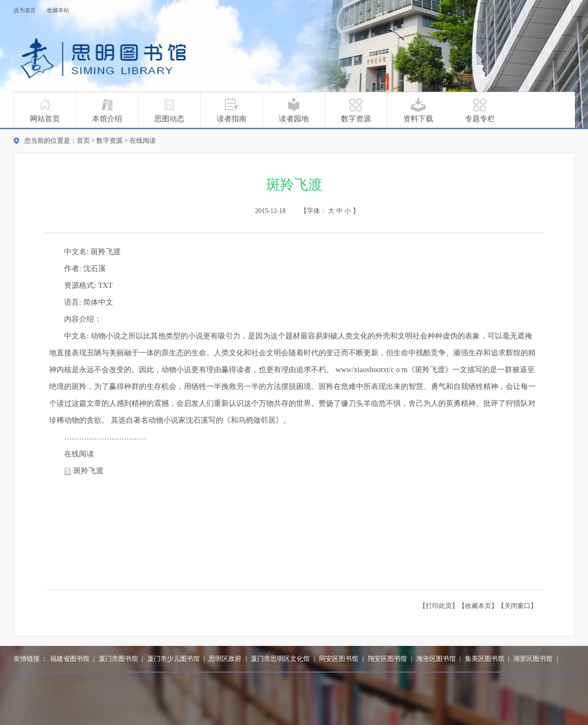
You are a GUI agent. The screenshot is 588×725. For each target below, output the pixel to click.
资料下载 (418, 110)
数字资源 (356, 110)
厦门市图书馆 (118, 659)
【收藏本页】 (478, 606)
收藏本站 (58, 10)
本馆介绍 (107, 110)
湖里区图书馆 (533, 659)
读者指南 (232, 110)
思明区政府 (225, 659)
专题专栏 (480, 110)
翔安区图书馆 (387, 659)
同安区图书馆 (339, 659)
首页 (83, 141)
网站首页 (45, 110)
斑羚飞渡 (88, 471)
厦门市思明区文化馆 (280, 659)
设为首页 (25, 10)
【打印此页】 (439, 606)
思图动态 (169, 110)
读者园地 (294, 110)
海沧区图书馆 (436, 659)
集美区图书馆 (485, 659)
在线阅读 (143, 141)
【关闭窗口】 (517, 606)
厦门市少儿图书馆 (174, 659)
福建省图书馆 (70, 659)
